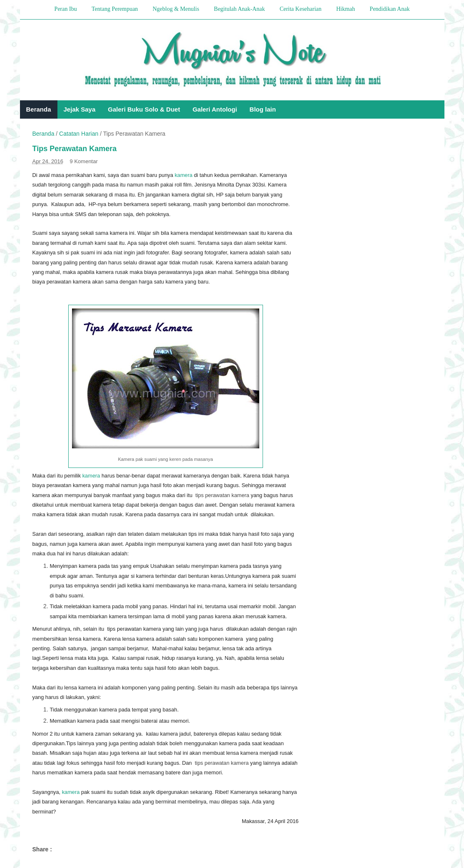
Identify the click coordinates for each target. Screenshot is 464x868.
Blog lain (263, 109)
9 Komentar (84, 161)
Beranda (39, 109)
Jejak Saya (80, 109)
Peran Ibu (66, 9)
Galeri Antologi (215, 109)
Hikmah (346, 9)
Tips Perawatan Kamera (75, 149)
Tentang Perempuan (115, 9)
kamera (184, 175)
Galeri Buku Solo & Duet (144, 109)
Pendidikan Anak (390, 9)
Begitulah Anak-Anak (239, 9)
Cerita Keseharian (301, 9)
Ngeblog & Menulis (176, 9)
